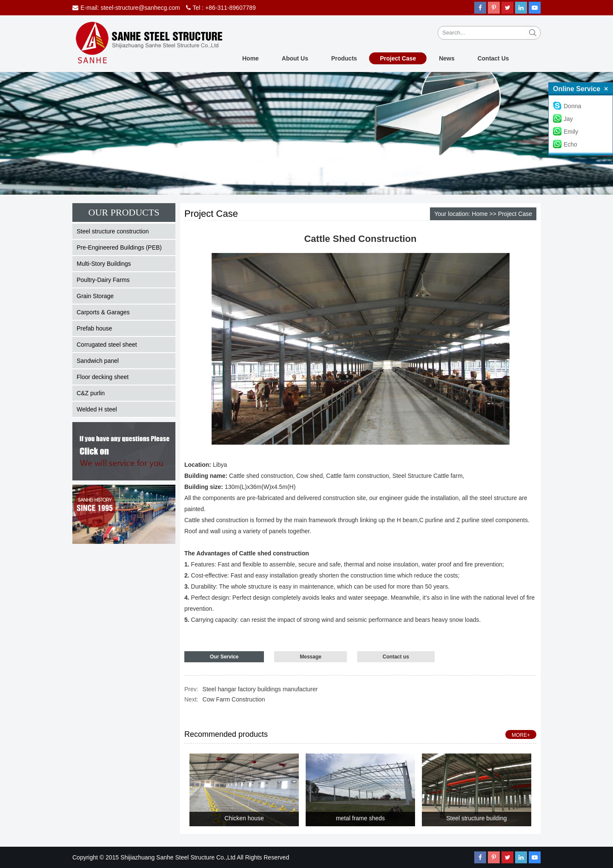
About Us (295, 58)
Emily (566, 132)
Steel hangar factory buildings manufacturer (260, 689)
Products (344, 58)
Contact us (396, 657)
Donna (567, 106)
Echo (565, 144)
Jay (563, 119)
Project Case (398, 58)
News (447, 58)
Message (311, 657)
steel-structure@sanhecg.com (140, 8)
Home (251, 58)
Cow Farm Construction (234, 699)
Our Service (224, 657)
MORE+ (521, 735)
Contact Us (493, 58)
